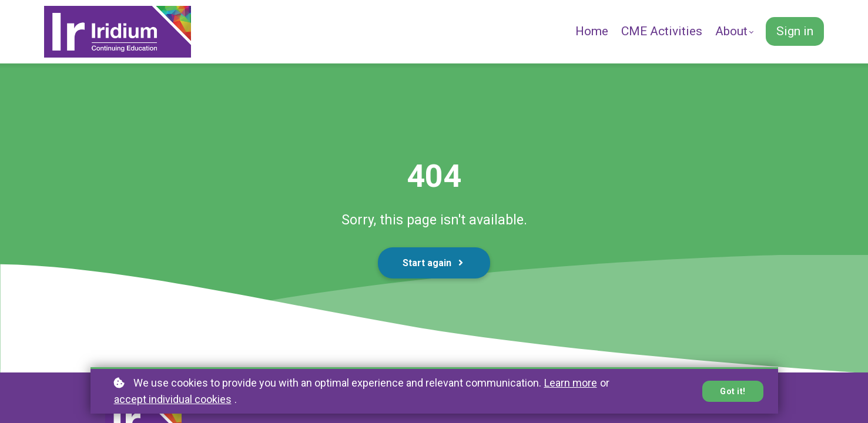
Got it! (733, 391)
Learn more (571, 383)
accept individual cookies (173, 399)
